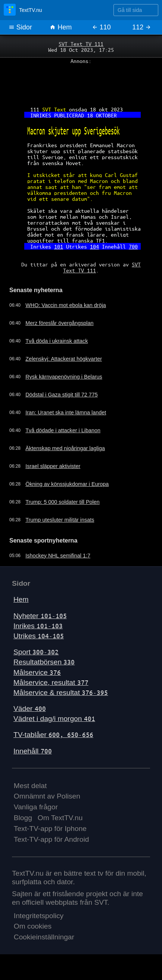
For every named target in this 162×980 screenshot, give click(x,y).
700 (133, 246)
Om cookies (33, 926)
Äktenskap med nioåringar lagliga (65, 448)
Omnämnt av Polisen (47, 796)
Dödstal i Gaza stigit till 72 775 (62, 395)
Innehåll (33, 751)
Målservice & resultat (61, 693)
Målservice (37, 672)
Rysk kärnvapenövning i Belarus (64, 377)
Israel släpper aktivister (53, 466)
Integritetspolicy (39, 916)
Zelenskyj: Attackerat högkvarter (64, 359)
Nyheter (40, 616)
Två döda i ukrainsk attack (57, 341)
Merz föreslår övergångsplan (59, 323)
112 (142, 27)
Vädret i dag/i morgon (54, 719)
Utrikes (39, 636)
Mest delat (30, 786)
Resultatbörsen (44, 662)
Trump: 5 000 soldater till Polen (63, 502)
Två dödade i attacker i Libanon (63, 430)
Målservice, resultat (51, 682)
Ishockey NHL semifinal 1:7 (58, 556)
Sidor (20, 27)
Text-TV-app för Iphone (50, 829)
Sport (36, 652)
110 (101, 27)
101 (59, 246)
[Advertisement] (81, 82)
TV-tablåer (53, 735)
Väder (30, 709)
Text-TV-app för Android (52, 839)
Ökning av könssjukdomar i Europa (67, 484)
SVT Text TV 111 (81, 44)
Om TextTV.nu (60, 818)
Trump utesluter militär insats (60, 520)
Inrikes (38, 626)
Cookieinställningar (44, 937)
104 (94, 246)
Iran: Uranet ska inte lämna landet (66, 412)
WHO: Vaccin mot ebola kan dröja (66, 305)
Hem (61, 27)
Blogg (23, 818)
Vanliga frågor (36, 807)
